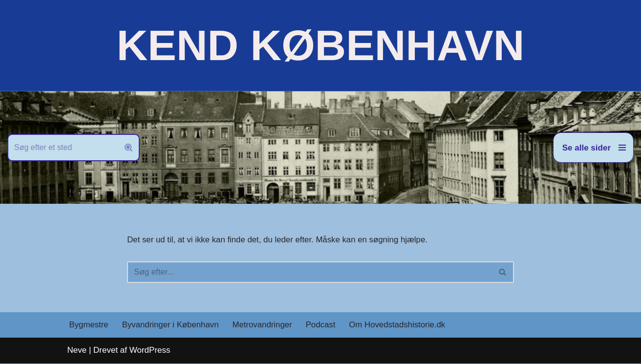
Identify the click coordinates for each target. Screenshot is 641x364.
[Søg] (63, 148)
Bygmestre (89, 326)
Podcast (323, 326)
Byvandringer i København (171, 326)
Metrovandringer (264, 326)
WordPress (150, 351)
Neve (77, 351)
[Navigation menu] (593, 148)
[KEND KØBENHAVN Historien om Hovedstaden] (320, 45)
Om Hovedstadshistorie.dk (400, 326)
